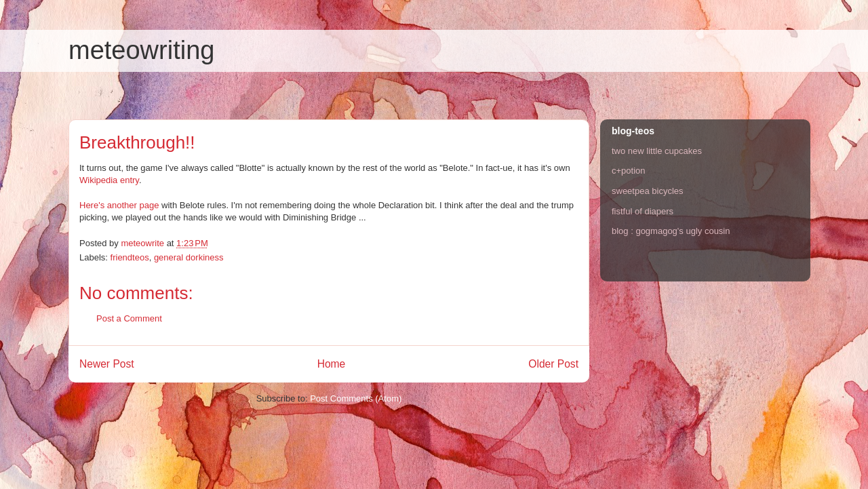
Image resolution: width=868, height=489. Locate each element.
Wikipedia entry (109, 180)
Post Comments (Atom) (356, 398)
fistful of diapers (643, 211)
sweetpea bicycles (648, 191)
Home (332, 364)
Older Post (553, 364)
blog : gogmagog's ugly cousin (671, 231)
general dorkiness (189, 257)
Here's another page (119, 205)
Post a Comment (129, 318)
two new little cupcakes (657, 151)
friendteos (130, 257)
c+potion (629, 171)
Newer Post (107, 364)
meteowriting (141, 50)
